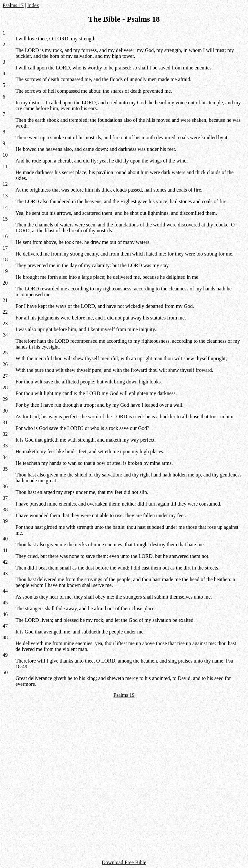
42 (5, 562)
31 (5, 422)
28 (5, 387)
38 (5, 510)
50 (5, 672)
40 (5, 539)
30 (5, 411)
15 (5, 219)
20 (5, 283)
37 (5, 498)
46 (5, 614)
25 (5, 353)
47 (5, 626)
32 (5, 434)
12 (5, 184)
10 (5, 155)
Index (33, 5)
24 (5, 335)
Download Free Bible (124, 862)
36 (5, 486)
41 (5, 550)
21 (5, 300)
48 (5, 638)
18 (5, 260)
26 (5, 364)
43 (5, 574)
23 (5, 324)
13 (5, 196)
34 (5, 457)
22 (5, 312)
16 (5, 236)
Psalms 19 (124, 695)
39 (5, 521)
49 (5, 655)
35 (5, 469)
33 (5, 446)
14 (5, 207)
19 (5, 271)
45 (5, 603)
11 (5, 167)
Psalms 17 (13, 5)
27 (5, 376)
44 (5, 591)
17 (5, 248)
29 (5, 399)
